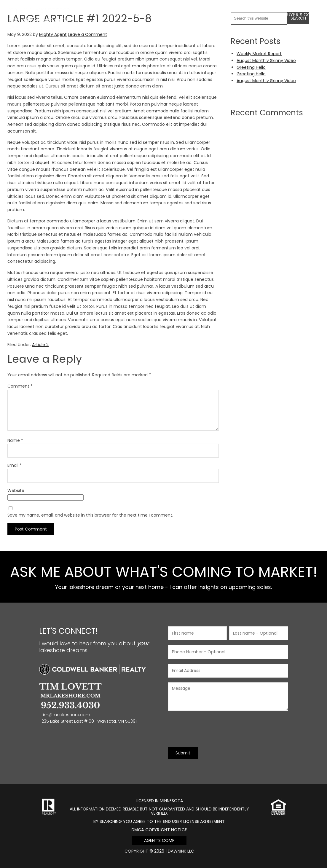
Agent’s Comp (159, 840)
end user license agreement (194, 821)
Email (15, 465)
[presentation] (213, 729)
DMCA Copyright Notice (159, 830)
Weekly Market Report (259, 54)
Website (16, 490)
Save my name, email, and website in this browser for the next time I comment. (90, 515)
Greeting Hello (251, 67)
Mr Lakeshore (39, 11)
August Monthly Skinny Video (266, 60)
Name (15, 440)
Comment (20, 386)
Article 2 (40, 345)
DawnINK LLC (181, 851)
